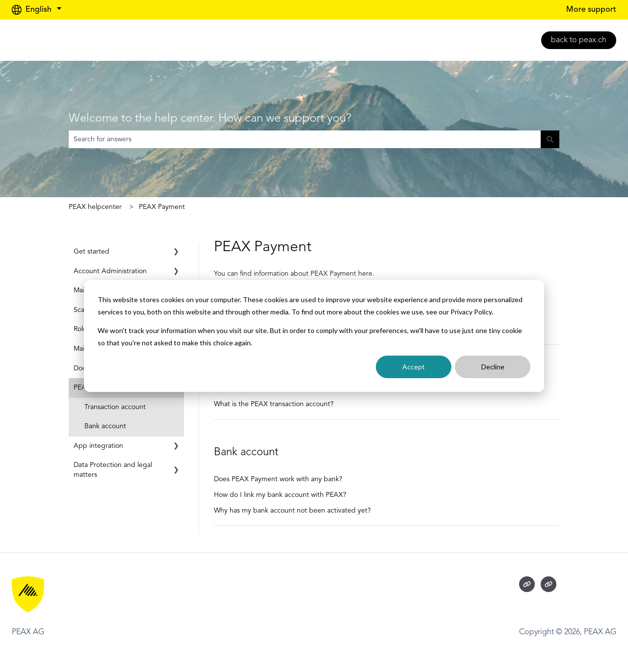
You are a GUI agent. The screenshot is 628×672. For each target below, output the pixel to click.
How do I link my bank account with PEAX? (280, 495)
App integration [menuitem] (98, 446)
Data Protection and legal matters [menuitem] (113, 470)
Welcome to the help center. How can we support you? (210, 119)
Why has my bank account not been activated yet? (292, 511)
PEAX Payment (162, 207)
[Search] (550, 139)
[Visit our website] (527, 584)
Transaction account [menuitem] (115, 407)
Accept (414, 367)
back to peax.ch (579, 40)
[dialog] (314, 336)
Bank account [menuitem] (105, 426)
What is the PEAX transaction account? (274, 404)
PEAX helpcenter (95, 207)
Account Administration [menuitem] (110, 271)
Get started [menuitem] (92, 252)
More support (591, 10)
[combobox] (305, 139)
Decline (493, 367)
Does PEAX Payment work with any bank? (278, 479)
